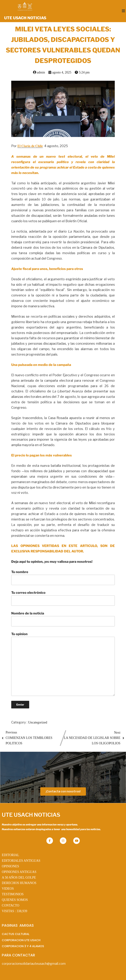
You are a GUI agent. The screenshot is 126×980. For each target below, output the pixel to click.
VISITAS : (15, 911)
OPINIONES (10, 866)
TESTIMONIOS (13, 894)
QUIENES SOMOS (15, 900)
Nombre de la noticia (63, 619)
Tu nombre (63, 578)
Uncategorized (38, 722)
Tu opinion (63, 664)
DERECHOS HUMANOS (19, 883)
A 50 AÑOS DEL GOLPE (19, 878)
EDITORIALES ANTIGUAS (21, 861)
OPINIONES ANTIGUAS (19, 872)
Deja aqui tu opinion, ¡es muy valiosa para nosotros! (52, 562)
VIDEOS (8, 889)
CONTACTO (11, 905)
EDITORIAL (11, 855)
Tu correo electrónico (63, 598)
